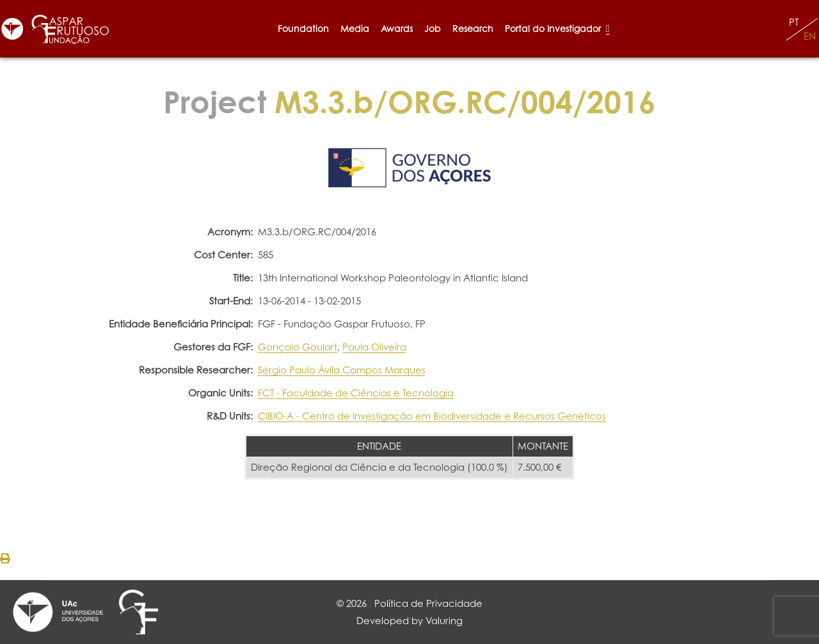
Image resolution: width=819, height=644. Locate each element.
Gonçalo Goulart (298, 347)
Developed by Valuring (409, 621)
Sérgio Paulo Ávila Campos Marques (342, 370)
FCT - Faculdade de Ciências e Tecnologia (356, 393)
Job (433, 28)
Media (355, 28)
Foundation (303, 28)
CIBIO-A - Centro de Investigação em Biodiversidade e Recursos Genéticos (432, 416)
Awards (397, 28)
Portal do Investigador (557, 28)
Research (473, 28)
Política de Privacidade (428, 603)
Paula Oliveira (374, 347)
